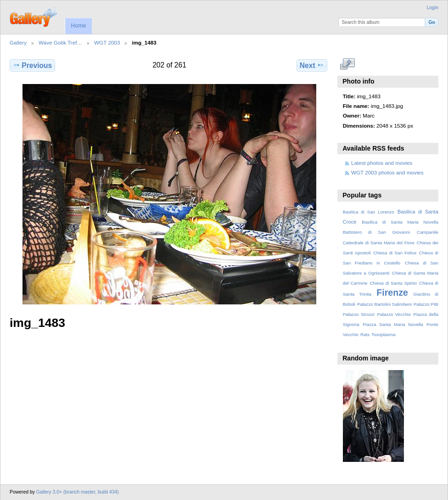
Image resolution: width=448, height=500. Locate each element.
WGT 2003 (107, 42)
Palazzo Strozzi (359, 314)
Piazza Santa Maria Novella (393, 324)
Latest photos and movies (382, 163)
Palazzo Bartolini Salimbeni (384, 304)
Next (312, 65)
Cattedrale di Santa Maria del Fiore (379, 243)
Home (78, 26)
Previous (32, 65)
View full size (348, 64)
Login (433, 8)
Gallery (18, 42)
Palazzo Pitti (426, 304)
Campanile (428, 232)
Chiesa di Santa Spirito (393, 283)
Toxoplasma (383, 334)
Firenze (392, 292)
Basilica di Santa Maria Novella (400, 222)
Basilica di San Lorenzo (369, 212)
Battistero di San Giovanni (376, 232)
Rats (365, 334)
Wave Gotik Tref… (60, 42)
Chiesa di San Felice (395, 253)
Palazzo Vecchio (394, 314)
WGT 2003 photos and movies (387, 172)
